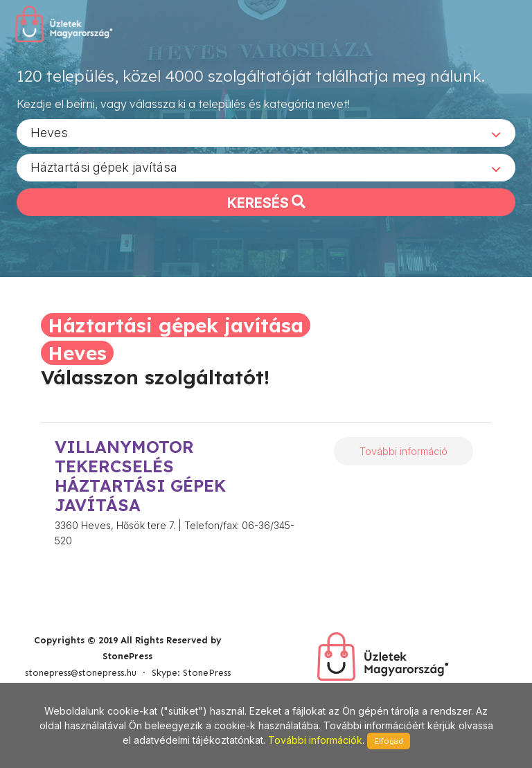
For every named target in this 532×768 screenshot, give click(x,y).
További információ (404, 451)
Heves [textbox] (49, 132)
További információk (315, 740)
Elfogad (389, 741)
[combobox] (266, 132)
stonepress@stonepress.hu (81, 673)
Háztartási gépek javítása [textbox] (104, 167)
